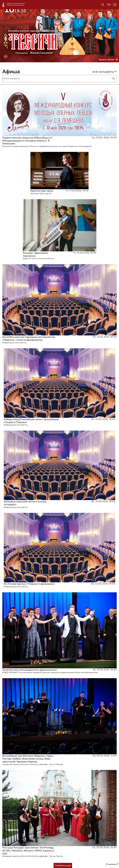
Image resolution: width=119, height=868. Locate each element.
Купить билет (108, 60)
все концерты (105, 72)
